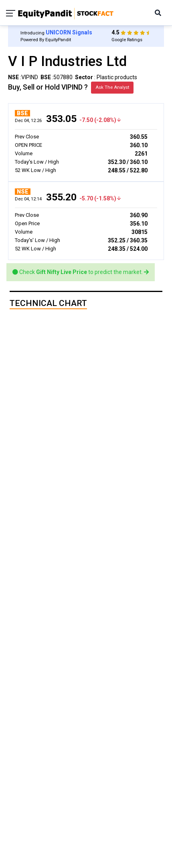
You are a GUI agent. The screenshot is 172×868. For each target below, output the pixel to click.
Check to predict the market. (81, 272)
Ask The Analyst (112, 87)
